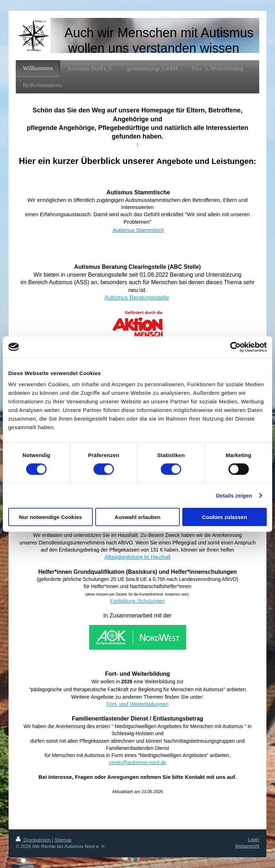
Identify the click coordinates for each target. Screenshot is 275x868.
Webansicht (247, 846)
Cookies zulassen (225, 517)
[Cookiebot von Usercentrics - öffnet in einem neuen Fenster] (235, 347)
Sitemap (63, 840)
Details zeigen (234, 495)
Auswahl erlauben (137, 517)
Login (254, 840)
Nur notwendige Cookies (50, 517)
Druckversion (34, 840)
